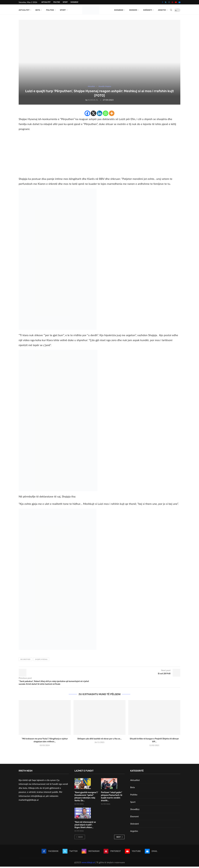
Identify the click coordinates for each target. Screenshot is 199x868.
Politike (57, 2)
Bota (38, 10)
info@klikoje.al (38, 797)
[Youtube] (176, 2)
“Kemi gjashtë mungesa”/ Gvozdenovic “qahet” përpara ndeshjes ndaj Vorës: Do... (86, 798)
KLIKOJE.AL (93, 101)
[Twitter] (166, 2)
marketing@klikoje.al (29, 801)
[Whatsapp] (106, 115)
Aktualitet (46, 2)
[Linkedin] (99, 115)
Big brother (25, 661)
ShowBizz (74, 2)
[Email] (179, 2)
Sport (65, 2)
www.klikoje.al (88, 864)
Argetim (162, 10)
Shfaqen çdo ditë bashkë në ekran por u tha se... (100, 740)
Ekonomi (133, 10)
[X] (93, 115)
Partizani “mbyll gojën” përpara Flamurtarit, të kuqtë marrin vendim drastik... (112, 798)
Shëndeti (148, 10)
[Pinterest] (172, 2)
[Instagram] (169, 2)
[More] (112, 115)
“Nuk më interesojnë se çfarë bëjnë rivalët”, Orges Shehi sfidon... (85, 826)
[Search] (171, 10)
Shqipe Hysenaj (41, 661)
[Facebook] (162, 2)
